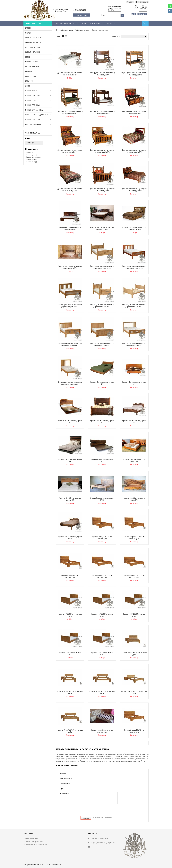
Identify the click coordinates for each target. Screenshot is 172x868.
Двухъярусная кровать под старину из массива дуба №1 (102, 74)
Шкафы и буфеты (32, 67)
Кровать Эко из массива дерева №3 (70, 422)
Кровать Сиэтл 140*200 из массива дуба (102, 692)
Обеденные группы (33, 43)
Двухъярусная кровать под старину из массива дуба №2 (134, 74)
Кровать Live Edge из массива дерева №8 (134, 460)
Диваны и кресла (33, 47)
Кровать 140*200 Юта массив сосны (134, 615)
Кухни (28, 57)
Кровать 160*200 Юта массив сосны (70, 654)
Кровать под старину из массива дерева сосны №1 (102, 228)
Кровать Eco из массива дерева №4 (102, 422)
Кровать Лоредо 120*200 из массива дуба (134, 538)
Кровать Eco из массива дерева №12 (70, 538)
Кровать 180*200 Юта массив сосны (102, 654)
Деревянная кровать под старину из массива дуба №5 (70, 190)
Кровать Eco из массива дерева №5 (134, 422)
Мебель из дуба (38, 91)
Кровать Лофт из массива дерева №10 (102, 499)
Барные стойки (32, 62)
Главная (59, 23)
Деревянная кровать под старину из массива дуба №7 (134, 190)
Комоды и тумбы (32, 52)
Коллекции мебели (38, 124)
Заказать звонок (143, 11)
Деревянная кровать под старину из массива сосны (70, 74)
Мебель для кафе (38, 96)
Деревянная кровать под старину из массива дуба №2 (70, 151)
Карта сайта (28, 852)
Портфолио (111, 23)
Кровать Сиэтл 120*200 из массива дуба (70, 692)
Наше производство (97, 23)
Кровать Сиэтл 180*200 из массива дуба (70, 731)
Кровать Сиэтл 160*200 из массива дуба (134, 692)
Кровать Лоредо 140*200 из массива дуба (70, 576)
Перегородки (31, 76)
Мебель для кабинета (38, 110)
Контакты (67, 23)
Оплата (76, 23)
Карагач (30, 153)
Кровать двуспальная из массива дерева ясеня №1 (70, 228)
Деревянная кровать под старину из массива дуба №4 (134, 151)
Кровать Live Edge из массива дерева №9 (70, 499)
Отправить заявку (81, 15)
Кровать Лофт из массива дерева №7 (102, 460)
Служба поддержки (31, 839)
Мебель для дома (38, 105)
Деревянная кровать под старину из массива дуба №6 (102, 190)
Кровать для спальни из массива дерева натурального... (102, 267)
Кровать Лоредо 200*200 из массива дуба (134, 731)
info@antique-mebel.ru (115, 11)
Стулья (38, 33)
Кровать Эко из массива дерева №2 (134, 383)
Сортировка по (115, 37)
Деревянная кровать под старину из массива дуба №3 (102, 151)
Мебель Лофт (38, 100)
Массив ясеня (32, 162)
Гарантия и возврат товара (33, 843)
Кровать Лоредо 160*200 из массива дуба (102, 576)
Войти (130, 2)
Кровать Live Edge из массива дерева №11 (134, 499)
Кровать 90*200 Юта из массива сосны (70, 615)
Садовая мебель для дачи (38, 115)
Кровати (29, 71)
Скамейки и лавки (33, 38)
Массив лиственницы (34, 157)
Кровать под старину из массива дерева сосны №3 (70, 267)
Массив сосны (32, 160)
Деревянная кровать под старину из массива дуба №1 (134, 112)
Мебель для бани (38, 120)
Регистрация (142, 2)
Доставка (84, 23)
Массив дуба (32, 155)
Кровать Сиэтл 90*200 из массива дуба (134, 654)
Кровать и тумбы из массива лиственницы (102, 731)
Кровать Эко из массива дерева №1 (102, 383)
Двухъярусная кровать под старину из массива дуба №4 (102, 112)
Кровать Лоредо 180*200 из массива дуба (134, 576)
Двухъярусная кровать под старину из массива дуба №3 (70, 112)
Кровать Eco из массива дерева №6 (70, 460)
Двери (28, 86)
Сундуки (29, 81)
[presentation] (102, 810)
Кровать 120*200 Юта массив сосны (102, 615)
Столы (38, 28)
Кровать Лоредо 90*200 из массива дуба (102, 538)
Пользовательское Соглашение (35, 846)
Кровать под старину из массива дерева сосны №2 (134, 228)
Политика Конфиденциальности (35, 849)
